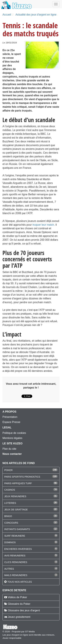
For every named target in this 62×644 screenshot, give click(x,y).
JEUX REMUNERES (15, 496)
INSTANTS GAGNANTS (17, 529)
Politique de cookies (14, 433)
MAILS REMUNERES (16, 575)
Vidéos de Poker (17, 597)
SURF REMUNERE (15, 536)
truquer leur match (43, 225)
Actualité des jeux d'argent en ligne (36, 15)
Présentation (10, 417)
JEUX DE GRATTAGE (16, 510)
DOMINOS (10, 542)
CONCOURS (11, 523)
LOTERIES (10, 503)
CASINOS (10, 490)
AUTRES (9, 569)
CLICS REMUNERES (16, 562)
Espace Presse (11, 422)
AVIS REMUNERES (15, 556)
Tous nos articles (20, 582)
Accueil (7, 15)
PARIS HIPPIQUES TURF (18, 483)
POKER (8, 470)
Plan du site (9, 449)
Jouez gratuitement (19, 617)
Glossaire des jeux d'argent (24, 610)
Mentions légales (12, 438)
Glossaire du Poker (19, 604)
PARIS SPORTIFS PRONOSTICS (22, 477)
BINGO (8, 516)
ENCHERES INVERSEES (18, 549)
